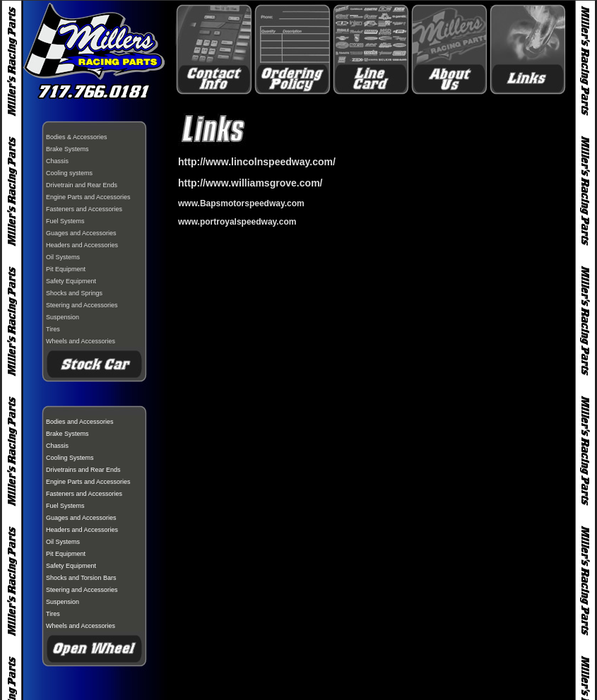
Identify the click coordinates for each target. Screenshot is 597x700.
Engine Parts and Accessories (88, 197)
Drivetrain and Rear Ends (82, 185)
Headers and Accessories (82, 245)
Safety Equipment (71, 281)
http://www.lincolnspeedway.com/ (257, 162)
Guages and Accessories (81, 233)
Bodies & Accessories (77, 137)
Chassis (57, 161)
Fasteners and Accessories (84, 209)
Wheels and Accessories (81, 341)
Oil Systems (63, 257)
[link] (241, 203)
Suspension (63, 317)
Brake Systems (67, 149)
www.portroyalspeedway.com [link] (237, 222)
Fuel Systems (65, 221)
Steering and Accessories (82, 305)
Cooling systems (69, 173)
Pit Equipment (66, 269)
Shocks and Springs (74, 293)
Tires (53, 329)
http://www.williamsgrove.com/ (250, 183)
